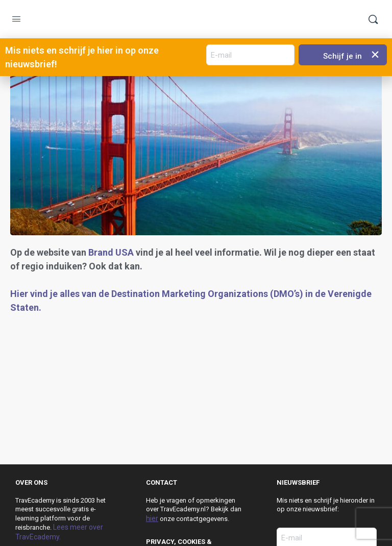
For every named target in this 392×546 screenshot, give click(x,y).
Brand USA (111, 252)
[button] (375, 55)
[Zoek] (373, 19)
